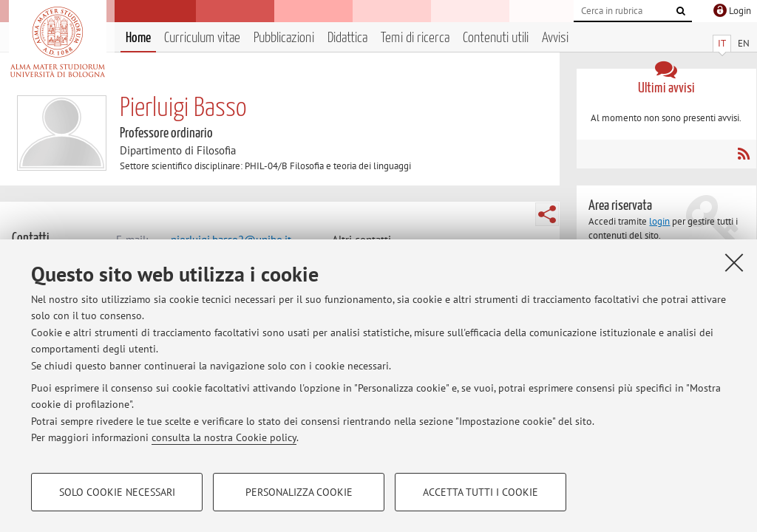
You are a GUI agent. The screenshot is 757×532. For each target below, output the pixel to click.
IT (722, 43)
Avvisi (555, 38)
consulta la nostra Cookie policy (224, 437)
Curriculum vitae (202, 38)
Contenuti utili (496, 38)
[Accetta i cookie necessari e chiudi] (734, 262)
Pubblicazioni (284, 38)
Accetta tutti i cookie (481, 492)
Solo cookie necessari (117, 492)
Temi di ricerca (415, 38)
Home (138, 38)
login (659, 221)
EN (744, 43)
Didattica (347, 38)
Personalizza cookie (299, 492)
